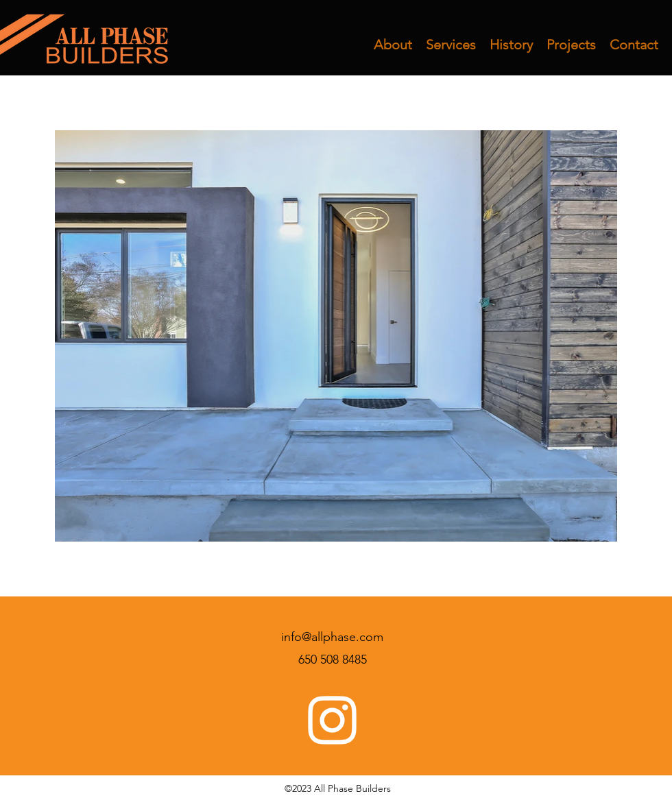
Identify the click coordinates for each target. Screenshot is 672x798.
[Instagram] (332, 720)
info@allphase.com (332, 637)
